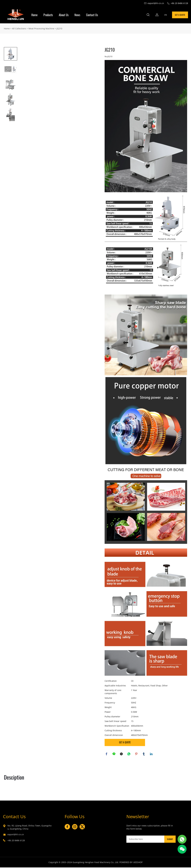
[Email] (145, 840)
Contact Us (92, 15)
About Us (64, 15)
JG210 (59, 28)
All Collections (19, 28)
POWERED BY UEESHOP (131, 863)
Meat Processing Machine (41, 28)
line (114, 754)
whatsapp (129, 754)
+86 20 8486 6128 (16, 841)
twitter (122, 754)
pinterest (137, 754)
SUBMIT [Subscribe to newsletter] (170, 840)
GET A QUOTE (180, 15)
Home (34, 15)
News (77, 15)
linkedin (152, 754)
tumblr (144, 754)
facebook (107, 754)
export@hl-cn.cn (16, 835)
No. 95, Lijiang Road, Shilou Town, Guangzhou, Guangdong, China (29, 828)
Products (48, 15)
